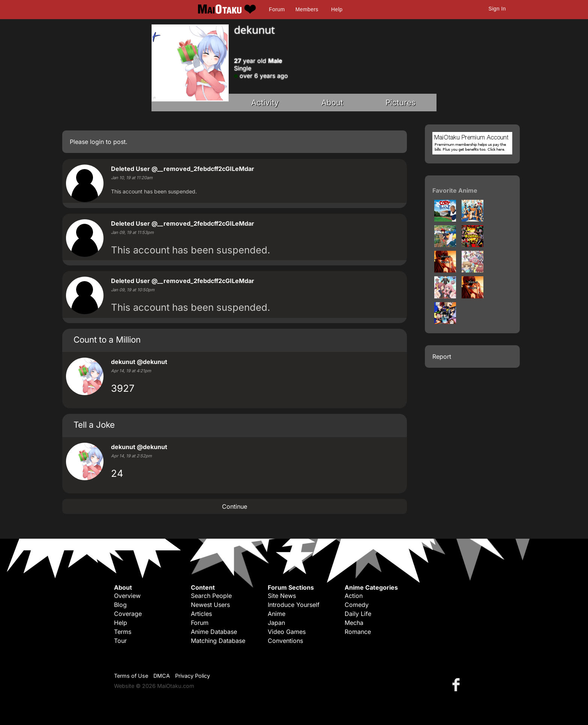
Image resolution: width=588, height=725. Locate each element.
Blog (120, 605)
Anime (277, 614)
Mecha (354, 623)
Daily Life (358, 614)
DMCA (162, 676)
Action (354, 596)
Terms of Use (131, 676)
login (97, 142)
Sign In (497, 9)
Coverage (128, 614)
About (332, 103)
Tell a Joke (94, 425)
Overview (127, 596)
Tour (120, 641)
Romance (358, 632)
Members (307, 9)
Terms (123, 632)
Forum (277, 9)
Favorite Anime (455, 190)
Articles (201, 614)
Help (337, 9)
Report (442, 357)
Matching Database (218, 641)
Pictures (400, 103)
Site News (282, 596)
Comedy (357, 605)
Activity (265, 103)
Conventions (285, 641)
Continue (235, 506)
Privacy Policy (193, 676)
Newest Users (210, 605)
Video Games (287, 632)
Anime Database (214, 632)
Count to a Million (107, 339)
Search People (211, 596)
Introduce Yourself (294, 605)
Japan (276, 623)
